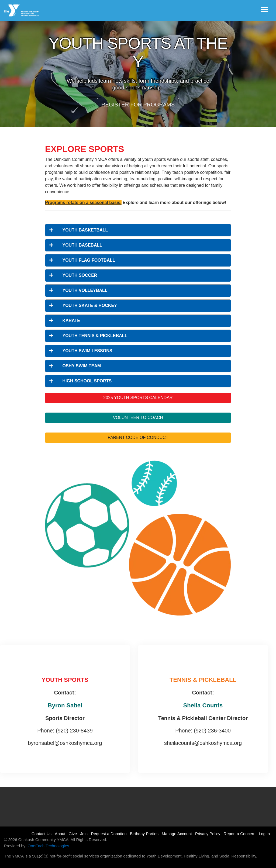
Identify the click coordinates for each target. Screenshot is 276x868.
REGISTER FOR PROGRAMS (138, 105)
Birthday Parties (144, 834)
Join (84, 834)
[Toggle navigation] (265, 9)
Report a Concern (240, 834)
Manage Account (177, 834)
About (60, 834)
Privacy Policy (208, 834)
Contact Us (42, 834)
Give (73, 834)
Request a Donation (109, 834)
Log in (264, 834)
